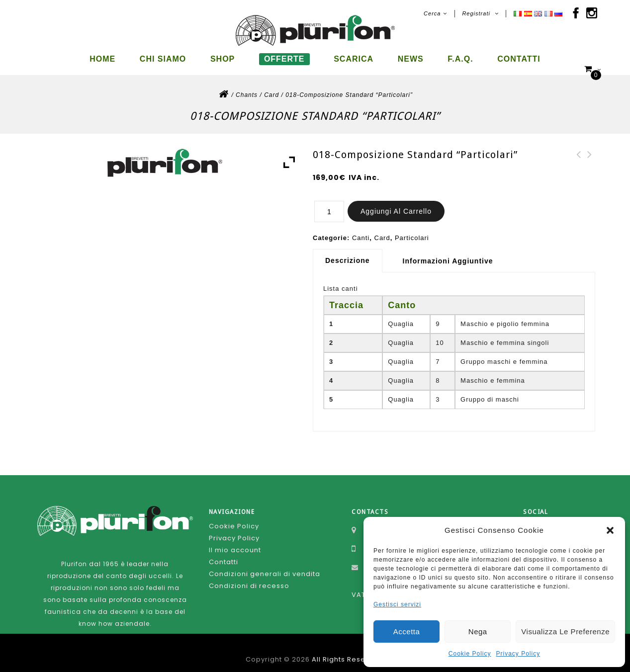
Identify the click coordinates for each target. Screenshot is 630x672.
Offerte (284, 59)
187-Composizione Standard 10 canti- (579, 158)
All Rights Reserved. (348, 651)
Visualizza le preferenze (565, 631)
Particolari (412, 229)
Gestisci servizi (397, 604)
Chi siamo (163, 59)
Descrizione (348, 252)
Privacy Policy (518, 654)
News (411, 59)
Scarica (354, 59)
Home (102, 59)
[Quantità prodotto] (329, 203)
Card (271, 86)
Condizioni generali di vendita (265, 565)
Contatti (519, 59)
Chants (247, 86)
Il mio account (235, 542)
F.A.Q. (460, 59)
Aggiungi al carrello (396, 203)
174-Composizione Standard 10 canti (590, 158)
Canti (361, 229)
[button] (610, 530)
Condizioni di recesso (249, 577)
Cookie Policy (470, 654)
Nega (478, 631)
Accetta (407, 631)
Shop (223, 59)
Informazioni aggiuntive (448, 252)
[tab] (351, 252)
